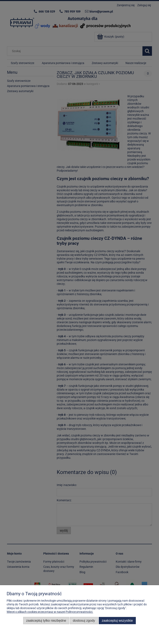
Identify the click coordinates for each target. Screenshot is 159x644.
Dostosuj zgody (84, 620)
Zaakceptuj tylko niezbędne (46, 620)
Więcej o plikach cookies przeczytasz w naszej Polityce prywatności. (50, 612)
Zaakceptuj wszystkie (117, 620)
